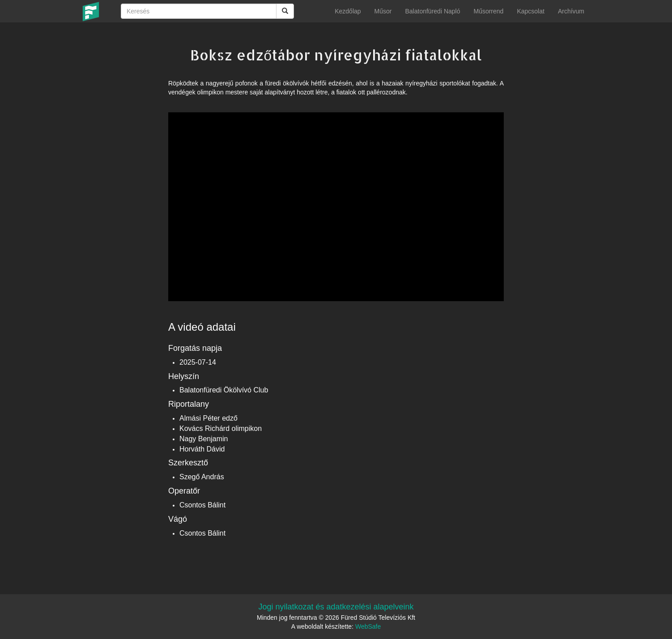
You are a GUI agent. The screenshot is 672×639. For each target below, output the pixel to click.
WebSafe (368, 626)
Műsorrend (488, 11)
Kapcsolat (530, 11)
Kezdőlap (348, 11)
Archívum (571, 11)
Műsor (383, 11)
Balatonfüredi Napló (432, 11)
